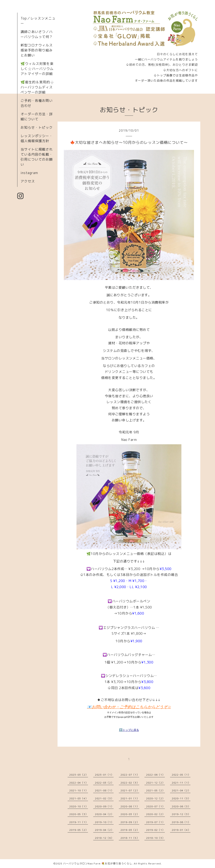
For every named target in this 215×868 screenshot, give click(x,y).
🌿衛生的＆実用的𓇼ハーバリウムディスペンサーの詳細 (37, 87)
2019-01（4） (181, 830)
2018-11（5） (130, 838)
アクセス (28, 181)
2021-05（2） (155, 790)
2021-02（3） (104, 798)
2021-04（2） (181, 790)
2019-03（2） (130, 830)
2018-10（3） (155, 838)
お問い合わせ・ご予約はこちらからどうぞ (131, 707)
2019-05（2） (79, 830)
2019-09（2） (130, 822)
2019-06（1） (181, 822)
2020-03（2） (130, 814)
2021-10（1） (79, 790)
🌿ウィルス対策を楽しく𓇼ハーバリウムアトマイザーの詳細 (37, 69)
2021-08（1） (104, 790)
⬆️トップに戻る (129, 730)
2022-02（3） (130, 783)
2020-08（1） (130, 806)
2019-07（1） (155, 822)
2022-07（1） (130, 775)
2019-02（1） (155, 830)
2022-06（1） (155, 775)
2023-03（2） (79, 775)
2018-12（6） (104, 838)
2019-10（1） (104, 822)
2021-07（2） (130, 790)
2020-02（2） (155, 814)
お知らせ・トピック (37, 127)
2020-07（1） (155, 806)
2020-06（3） (181, 806)
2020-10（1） (79, 806)
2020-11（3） (181, 798)
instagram (29, 173)
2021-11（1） (181, 783)
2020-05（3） (79, 814)
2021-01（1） (130, 798)
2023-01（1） (104, 775)
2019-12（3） (181, 814)
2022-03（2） (104, 783)
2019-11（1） (79, 822)
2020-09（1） (104, 806)
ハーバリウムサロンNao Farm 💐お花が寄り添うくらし (98, 863)
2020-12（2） (155, 798)
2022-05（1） (181, 775)
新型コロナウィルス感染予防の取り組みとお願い (37, 50)
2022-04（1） (79, 783)
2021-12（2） (155, 783)
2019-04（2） (104, 830)
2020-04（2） (104, 814)
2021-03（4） (79, 798)
